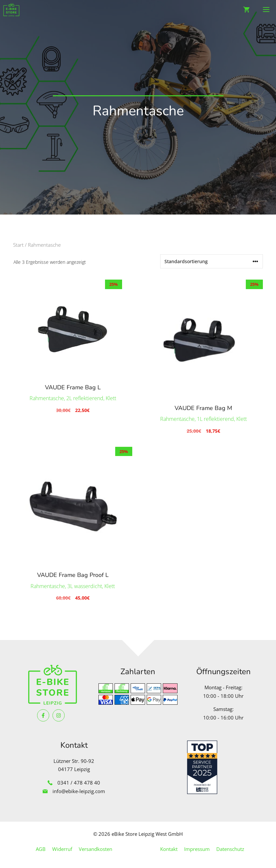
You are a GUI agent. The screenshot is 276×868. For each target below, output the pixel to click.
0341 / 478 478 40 (79, 783)
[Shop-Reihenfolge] (212, 261)
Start (18, 245)
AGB (41, 849)
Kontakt (169, 849)
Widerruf (62, 849)
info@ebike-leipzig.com (79, 791)
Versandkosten (96, 849)
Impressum (197, 849)
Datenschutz (230, 849)
